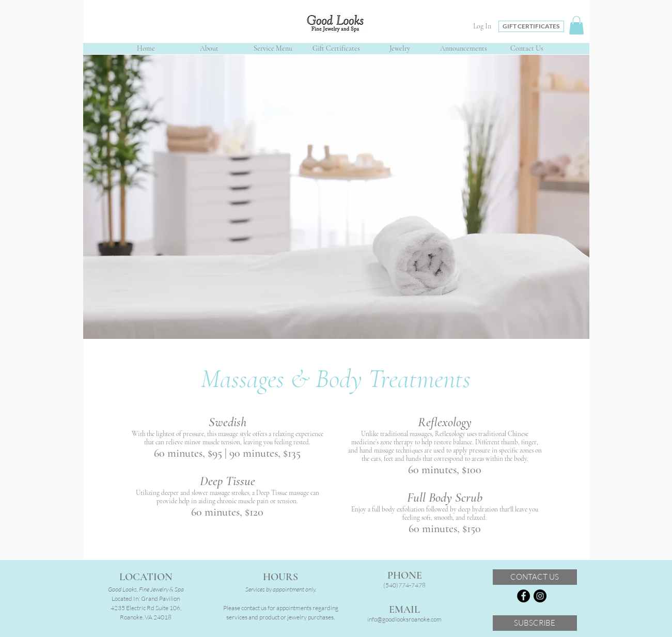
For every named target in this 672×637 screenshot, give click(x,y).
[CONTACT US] (535, 577)
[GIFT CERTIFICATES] (531, 26)
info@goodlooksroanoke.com (404, 619)
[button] (576, 25)
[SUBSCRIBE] (535, 623)
